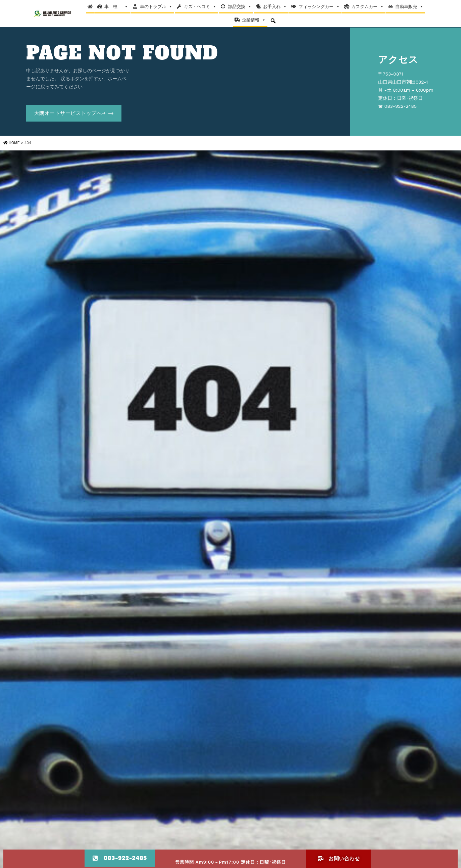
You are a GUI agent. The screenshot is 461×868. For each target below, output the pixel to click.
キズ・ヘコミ (200, 7)
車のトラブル (156, 7)
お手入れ (275, 7)
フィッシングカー (319, 7)
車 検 (116, 7)
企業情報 (254, 20)
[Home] (90, 7)
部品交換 (240, 7)
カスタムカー (368, 7)
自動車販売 (409, 7)
